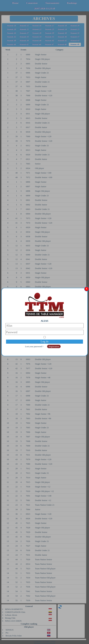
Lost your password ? (34, 346)
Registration (54, 346)
